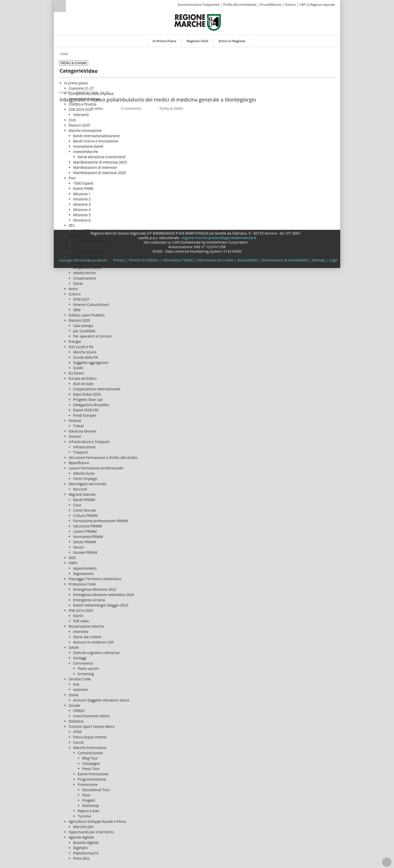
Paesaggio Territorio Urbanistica (95, 579)
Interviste (81, 632)
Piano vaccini (88, 668)
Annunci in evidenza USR (93, 642)
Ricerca (60, 6)
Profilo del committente (240, 5)
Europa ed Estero (83, 378)
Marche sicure (85, 352)
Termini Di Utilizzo (143, 260)
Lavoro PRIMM (85, 531)
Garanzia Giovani (83, 431)
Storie (78, 283)
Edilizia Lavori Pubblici (87, 315)
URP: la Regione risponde (317, 5)
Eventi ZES (82, 231)
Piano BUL (82, 858)
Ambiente (77, 236)
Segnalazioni (83, 574)
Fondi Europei (84, 415)
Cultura (75, 294)
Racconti (80, 489)
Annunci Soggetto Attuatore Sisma (101, 700)
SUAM (78, 368)
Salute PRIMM (84, 542)
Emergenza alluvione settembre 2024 (104, 595)
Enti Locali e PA (81, 347)
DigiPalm (80, 848)
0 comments (131, 108)
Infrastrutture (84, 447)
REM (77, 247)
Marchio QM (83, 827)
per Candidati (84, 331)
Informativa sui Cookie (215, 260)
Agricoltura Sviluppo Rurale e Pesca (97, 821)
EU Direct (76, 373)
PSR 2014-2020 (81, 610)
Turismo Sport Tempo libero (92, 726)
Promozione (88, 784)
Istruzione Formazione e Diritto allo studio (103, 457)
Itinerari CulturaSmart (91, 305)
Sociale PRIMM (85, 552)
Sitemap (318, 260)
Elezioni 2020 (79, 320)
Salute (74, 647)
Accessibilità (247, 260)
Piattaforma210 (86, 853)
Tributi (79, 426)
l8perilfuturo (79, 463)
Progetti (89, 800)
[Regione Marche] (198, 22)
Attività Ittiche (84, 273)
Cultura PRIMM (85, 516)
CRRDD (79, 711)
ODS (72, 558)
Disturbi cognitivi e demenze (96, 653)
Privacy (119, 260)
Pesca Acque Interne (90, 737)
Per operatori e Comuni (92, 336)
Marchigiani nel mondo (87, 484)
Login (333, 260)
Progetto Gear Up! (88, 399)
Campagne (91, 763)
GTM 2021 (81, 299)
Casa (77, 505)
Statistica (76, 721)
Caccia (78, 742)
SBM (77, 310)
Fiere (86, 795)
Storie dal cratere (87, 637)
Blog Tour (90, 758)
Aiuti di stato (83, 384)
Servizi (78, 547)
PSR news (81, 621)
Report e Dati (88, 811)
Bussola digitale (86, 843)
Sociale (74, 705)
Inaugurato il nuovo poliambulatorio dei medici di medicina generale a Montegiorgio (158, 100)
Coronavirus (83, 663)
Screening (86, 674)
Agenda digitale (81, 837)
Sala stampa (83, 326)
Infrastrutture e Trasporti (89, 442)
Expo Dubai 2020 (87, 394)
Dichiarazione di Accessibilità (284, 260)
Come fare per (85, 510)
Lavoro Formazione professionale (96, 468)
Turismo (84, 816)
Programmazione (92, 779)
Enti (76, 684)
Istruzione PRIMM (88, 526)
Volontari (81, 690)
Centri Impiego (85, 479)
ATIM (77, 732)
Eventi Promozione (93, 774)
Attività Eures (84, 473)
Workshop (91, 806)
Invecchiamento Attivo (91, 716)
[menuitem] (164, 41)
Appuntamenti (85, 568)
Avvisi (73, 289)
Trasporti (81, 452)
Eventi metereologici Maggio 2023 (101, 605)
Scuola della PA (86, 357)
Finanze (75, 421)
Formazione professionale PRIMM (101, 521)
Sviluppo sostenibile (89, 252)
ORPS (73, 563)
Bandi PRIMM (84, 500)
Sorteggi (80, 658)
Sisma (73, 695)
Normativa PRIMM (88, 537)
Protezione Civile (82, 584)
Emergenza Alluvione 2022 (95, 589)
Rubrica (290, 5)
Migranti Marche (82, 494)
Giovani (75, 436)
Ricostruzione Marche (86, 626)
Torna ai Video (171, 108)
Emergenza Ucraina (89, 600)
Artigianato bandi (87, 268)
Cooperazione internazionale (97, 389)
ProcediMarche (271, 5)
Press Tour (91, 769)
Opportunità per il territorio (91, 832)
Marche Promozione (90, 748)
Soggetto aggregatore (91, 363)
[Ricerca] (69, 7)
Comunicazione (90, 753)
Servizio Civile (80, 679)
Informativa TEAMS (178, 260)
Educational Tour (96, 790)
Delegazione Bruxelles (91, 405)
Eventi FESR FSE (86, 410)
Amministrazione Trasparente (199, 5)
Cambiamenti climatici (91, 241)
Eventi (78, 616)
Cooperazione (85, 278)
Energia (75, 341)
